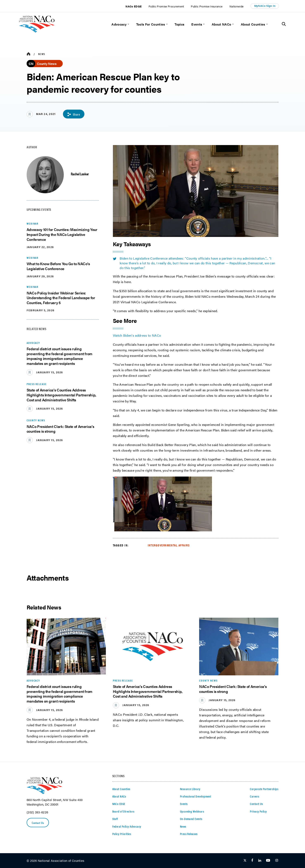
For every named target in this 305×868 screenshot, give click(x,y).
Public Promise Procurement (166, 6)
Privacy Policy (258, 812)
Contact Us (38, 823)
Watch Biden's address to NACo (137, 335)
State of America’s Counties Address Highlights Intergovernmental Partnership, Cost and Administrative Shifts (61, 395)
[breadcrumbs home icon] (28, 54)
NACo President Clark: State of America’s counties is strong (60, 429)
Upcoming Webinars (192, 812)
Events (197, 24)
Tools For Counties (151, 24)
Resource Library (190, 789)
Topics (179, 24)
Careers (255, 797)
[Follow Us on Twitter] (245, 861)
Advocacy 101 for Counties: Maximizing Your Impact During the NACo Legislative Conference (62, 234)
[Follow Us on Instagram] (277, 861)
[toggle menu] (128, 24)
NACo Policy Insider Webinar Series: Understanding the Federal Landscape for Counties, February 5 (61, 298)
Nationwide (236, 6)
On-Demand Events (191, 819)
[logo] (37, 31)
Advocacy (119, 24)
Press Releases (189, 834)
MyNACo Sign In (265, 6)
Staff (115, 819)
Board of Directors (123, 812)
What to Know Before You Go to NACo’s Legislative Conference (58, 266)
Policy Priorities (122, 834)
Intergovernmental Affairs (169, 545)
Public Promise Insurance (207, 6)
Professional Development (196, 797)
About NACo (221, 24)
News (42, 54)
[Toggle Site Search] (284, 24)
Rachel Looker (80, 174)
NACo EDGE (134, 6)
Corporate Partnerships (264, 789)
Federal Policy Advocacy (127, 827)
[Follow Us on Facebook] (252, 861)
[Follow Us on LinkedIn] (260, 861)
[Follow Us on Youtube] (268, 861)
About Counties (253, 24)
